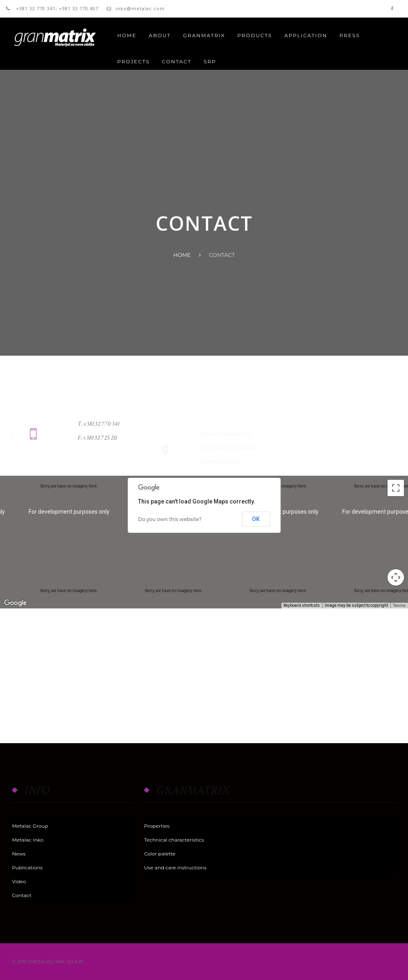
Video (19, 881)
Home (127, 35)
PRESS (350, 35)
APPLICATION (306, 35)
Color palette (160, 854)
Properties (157, 826)
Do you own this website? (170, 519)
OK (256, 519)
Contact (22, 895)
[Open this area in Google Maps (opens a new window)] (16, 603)
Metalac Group (30, 826)
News (19, 854)
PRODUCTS (255, 35)
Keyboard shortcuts (302, 605)
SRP (210, 61)
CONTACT (177, 61)
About (160, 35)
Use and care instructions (175, 868)
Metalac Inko (28, 840)
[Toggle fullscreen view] (396, 488)
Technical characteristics (174, 840)
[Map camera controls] (396, 577)
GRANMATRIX (204, 35)
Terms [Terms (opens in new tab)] (399, 605)
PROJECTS (134, 61)
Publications (28, 868)
